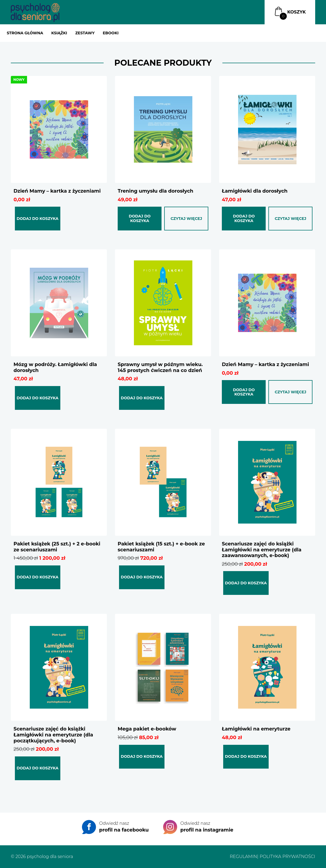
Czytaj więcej (186, 219)
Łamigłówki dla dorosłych (255, 191)
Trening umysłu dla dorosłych (155, 191)
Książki (59, 33)
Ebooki (111, 33)
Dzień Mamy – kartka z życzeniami (265, 364)
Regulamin (243, 857)
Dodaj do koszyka (37, 219)
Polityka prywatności (287, 857)
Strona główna (25, 33)
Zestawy (85, 33)
